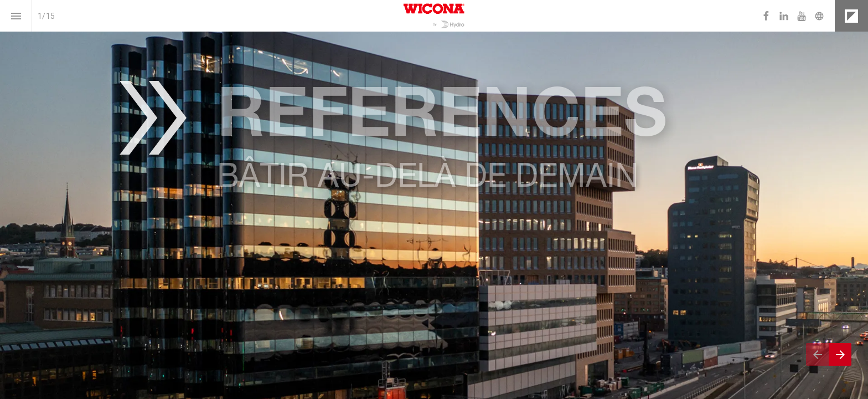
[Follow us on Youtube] (802, 16)
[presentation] (434, 199)
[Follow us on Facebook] (766, 16)
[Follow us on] (819, 16)
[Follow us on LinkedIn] (784, 16)
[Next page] (840, 354)
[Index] (16, 16)
